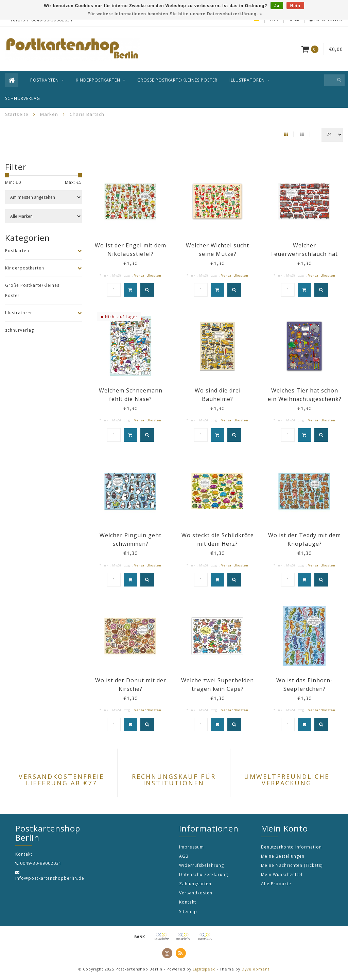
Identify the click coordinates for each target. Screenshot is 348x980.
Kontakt (188, 902)
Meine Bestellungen (283, 856)
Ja (277, 6)
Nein (295, 6)
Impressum (192, 847)
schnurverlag (23, 98)
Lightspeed (204, 969)
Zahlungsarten (195, 884)
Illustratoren (247, 80)
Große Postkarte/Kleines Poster (177, 80)
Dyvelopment (256, 969)
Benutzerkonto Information (291, 847)
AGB (184, 856)
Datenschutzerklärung (204, 874)
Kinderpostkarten (98, 80)
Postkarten (45, 80)
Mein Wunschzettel (282, 874)
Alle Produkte (276, 884)
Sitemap (188, 912)
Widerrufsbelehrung (202, 865)
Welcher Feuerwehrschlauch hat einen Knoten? (304, 254)
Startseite (17, 114)
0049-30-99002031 (41, 863)
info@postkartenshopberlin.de (50, 878)
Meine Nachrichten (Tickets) (292, 865)
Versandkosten (148, 275)
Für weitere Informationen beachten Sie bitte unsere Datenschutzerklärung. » (175, 14)
